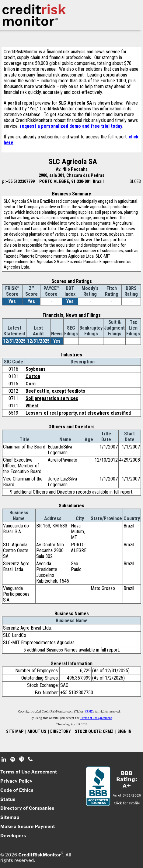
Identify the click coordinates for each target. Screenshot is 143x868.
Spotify (13, 759)
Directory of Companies (27, 808)
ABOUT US (37, 731)
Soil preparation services (52, 398)
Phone (31, 759)
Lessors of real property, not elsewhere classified (78, 413)
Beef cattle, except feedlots (55, 391)
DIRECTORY (61, 731)
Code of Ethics (17, 790)
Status (8, 799)
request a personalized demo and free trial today (71, 126)
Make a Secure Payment (28, 827)
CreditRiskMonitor (40, 855)
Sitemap (10, 817)
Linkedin (5, 759)
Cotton (33, 376)
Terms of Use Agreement (96, 718)
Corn (31, 384)
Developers (13, 836)
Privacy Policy (16, 781)
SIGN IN (124, 731)
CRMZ (89, 712)
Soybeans (36, 369)
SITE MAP (15, 731)
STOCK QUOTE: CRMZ (94, 731)
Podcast (22, 759)
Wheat (32, 406)
